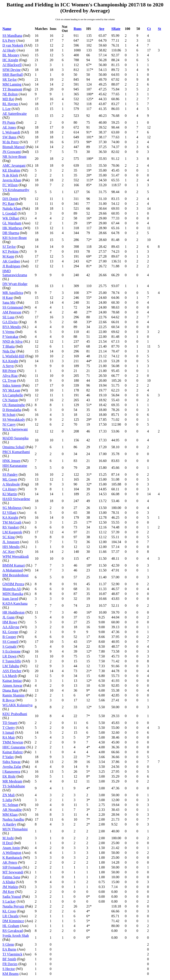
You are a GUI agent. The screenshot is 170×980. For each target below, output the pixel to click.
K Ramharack (12, 858)
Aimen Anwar (12, 686)
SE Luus (9, 317)
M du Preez (11, 142)
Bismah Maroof (14, 147)
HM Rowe (10, 622)
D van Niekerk (13, 45)
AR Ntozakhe (12, 810)
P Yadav (8, 757)
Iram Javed (10, 599)
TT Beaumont (12, 89)
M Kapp (8, 256)
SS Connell (10, 642)
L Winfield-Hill (13, 356)
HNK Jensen (11, 461)
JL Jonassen (11, 542)
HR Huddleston (14, 612)
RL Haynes (10, 104)
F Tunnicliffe (12, 661)
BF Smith (9, 959)
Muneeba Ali (12, 589)
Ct (149, 29)
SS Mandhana (12, 36)
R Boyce (9, 700)
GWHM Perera (13, 584)
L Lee (7, 109)
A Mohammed (13, 570)
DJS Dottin (10, 199)
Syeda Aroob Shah (16, 936)
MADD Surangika (15, 438)
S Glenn (8, 944)
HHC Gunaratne (14, 747)
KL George (10, 632)
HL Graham (11, 926)
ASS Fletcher (12, 671)
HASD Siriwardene (16, 499)
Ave (101, 29)
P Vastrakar (10, 337)
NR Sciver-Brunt (14, 157)
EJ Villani (9, 513)
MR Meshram (12, 781)
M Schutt (9, 415)
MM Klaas (10, 815)
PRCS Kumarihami (16, 452)
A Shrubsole (11, 484)
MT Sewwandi (13, 872)
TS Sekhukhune (14, 786)
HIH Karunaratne (15, 466)
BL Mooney (11, 55)
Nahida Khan (12, 208)
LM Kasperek (12, 532)
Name (7, 29)
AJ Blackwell (12, 65)
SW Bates (9, 137)
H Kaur (8, 298)
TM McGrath (12, 522)
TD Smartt (10, 723)
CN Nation (10, 400)
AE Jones (9, 127)
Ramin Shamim (14, 695)
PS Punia (9, 122)
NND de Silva (13, 341)
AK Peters (10, 862)
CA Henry (10, 489)
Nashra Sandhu (13, 819)
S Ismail (8, 733)
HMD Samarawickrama (15, 273)
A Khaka (9, 882)
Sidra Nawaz (12, 762)
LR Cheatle (11, 916)
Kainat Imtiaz (12, 681)
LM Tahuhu (11, 666)
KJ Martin (10, 494)
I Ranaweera (11, 772)
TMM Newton (13, 742)
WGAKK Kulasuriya (17, 705)
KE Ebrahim (11, 170)
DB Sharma (11, 233)
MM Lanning (12, 84)
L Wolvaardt (11, 132)
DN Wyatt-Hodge (15, 284)
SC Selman (10, 805)
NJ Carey (9, 424)
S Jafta (7, 800)
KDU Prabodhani (15, 714)
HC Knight (10, 60)
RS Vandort (11, 527)
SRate (116, 29)
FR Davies (10, 964)
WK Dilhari (11, 218)
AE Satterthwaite (15, 114)
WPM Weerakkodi (16, 557)
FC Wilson (10, 185)
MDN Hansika (13, 594)
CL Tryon (9, 380)
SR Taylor (10, 79)
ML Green (10, 479)
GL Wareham (12, 223)
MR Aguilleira (13, 293)
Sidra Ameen (12, 385)
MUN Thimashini (15, 829)
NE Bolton (10, 94)
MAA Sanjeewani (15, 429)
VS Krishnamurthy (16, 190)
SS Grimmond (13, 307)
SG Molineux (12, 508)
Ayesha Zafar (12, 767)
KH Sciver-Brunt (14, 238)
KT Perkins (11, 251)
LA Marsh (10, 676)
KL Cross (9, 911)
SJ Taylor (9, 247)
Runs (78, 29)
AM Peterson (12, 312)
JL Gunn (9, 617)
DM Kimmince (13, 921)
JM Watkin (10, 887)
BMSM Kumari (14, 565)
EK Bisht (9, 776)
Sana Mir (9, 302)
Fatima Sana (11, 877)
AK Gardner (11, 261)
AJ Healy (9, 50)
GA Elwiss (10, 322)
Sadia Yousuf (12, 897)
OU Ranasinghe (14, 405)
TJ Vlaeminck (12, 954)
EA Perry (9, 40)
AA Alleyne (11, 627)
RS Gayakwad (13, 931)
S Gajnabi (10, 646)
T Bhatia (9, 346)
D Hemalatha (12, 410)
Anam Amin (11, 848)
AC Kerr (9, 552)
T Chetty (9, 728)
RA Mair (9, 737)
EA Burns (9, 949)
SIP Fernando (12, 867)
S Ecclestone (12, 651)
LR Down (10, 656)
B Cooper (9, 637)
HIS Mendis (11, 547)
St (159, 29)
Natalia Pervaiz (13, 906)
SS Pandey (10, 474)
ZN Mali (9, 795)
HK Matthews (12, 228)
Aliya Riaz (10, 376)
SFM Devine (12, 70)
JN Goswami (12, 152)
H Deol (8, 843)
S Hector (9, 969)
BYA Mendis (12, 327)
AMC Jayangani (14, 165)
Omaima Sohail (14, 447)
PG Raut (9, 204)
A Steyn (8, 366)
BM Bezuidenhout (15, 575)
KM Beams (11, 974)
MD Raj (8, 99)
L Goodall (10, 213)
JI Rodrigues (11, 266)
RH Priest (9, 371)
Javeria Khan (12, 180)
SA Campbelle (13, 395)
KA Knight (10, 361)
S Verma (8, 332)
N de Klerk (10, 175)
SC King (9, 537)
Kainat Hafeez (13, 752)
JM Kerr (8, 892)
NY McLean (11, 390)
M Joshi (8, 838)
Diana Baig (10, 690)
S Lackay (9, 901)
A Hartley (9, 824)
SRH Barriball (13, 75)
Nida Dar (9, 351)
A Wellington (12, 853)
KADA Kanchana (15, 603)
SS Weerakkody (14, 420)
